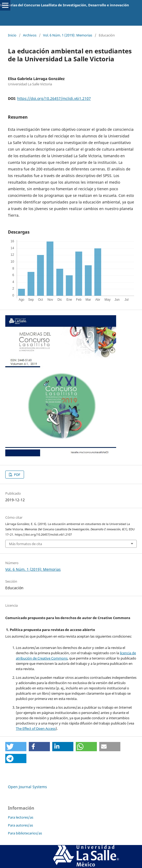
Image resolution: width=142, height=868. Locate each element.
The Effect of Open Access (36, 728)
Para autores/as (20, 825)
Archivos (30, 35)
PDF (17, 475)
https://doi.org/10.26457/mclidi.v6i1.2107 (54, 98)
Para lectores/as (21, 817)
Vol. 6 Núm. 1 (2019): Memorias (68, 35)
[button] (16, 747)
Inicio (12, 35)
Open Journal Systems (27, 787)
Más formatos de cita (25, 544)
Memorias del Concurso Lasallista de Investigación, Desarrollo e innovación (65, 5)
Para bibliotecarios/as (25, 833)
